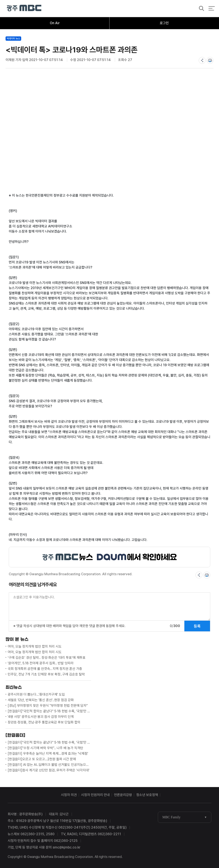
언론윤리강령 (123, 795)
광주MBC (24, 8)
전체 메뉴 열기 (212, 9)
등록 (197, 626)
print (210, 60)
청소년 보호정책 (147, 795)
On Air (55, 23)
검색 (200, 9)
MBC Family (171, 817)
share (202, 60)
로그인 (164, 23)
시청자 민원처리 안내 (95, 795)
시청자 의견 (69, 795)
